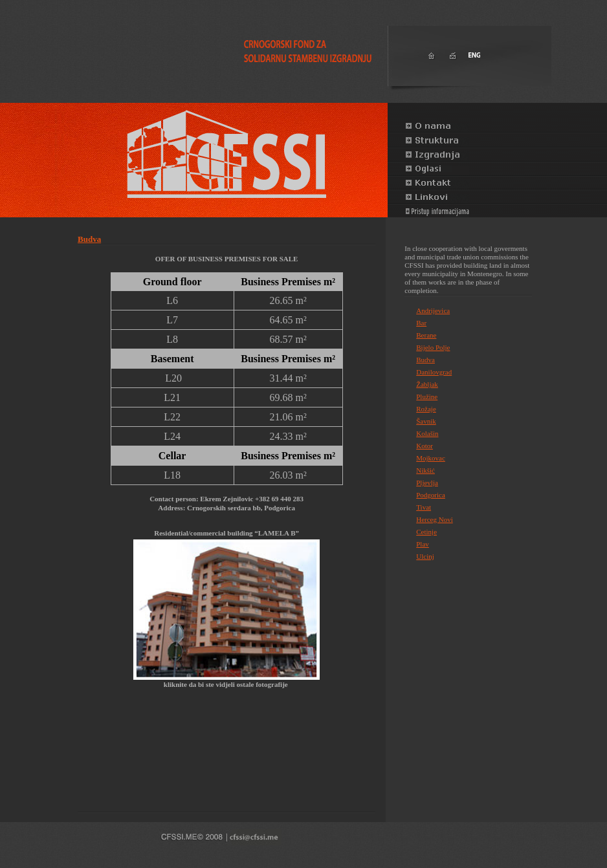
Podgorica (431, 495)
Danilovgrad (434, 372)
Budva (89, 239)
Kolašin (427, 433)
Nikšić (425, 470)
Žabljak (427, 384)
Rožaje (426, 409)
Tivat (424, 507)
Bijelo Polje (433, 347)
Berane (426, 335)
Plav (423, 544)
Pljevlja (427, 483)
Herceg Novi (435, 519)
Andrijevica (433, 310)
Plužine (427, 396)
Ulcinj (425, 556)
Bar (421, 323)
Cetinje (426, 532)
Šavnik (426, 421)
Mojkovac (431, 458)
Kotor (425, 446)
